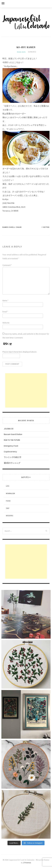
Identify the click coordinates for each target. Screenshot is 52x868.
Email (5, 312)
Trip (8, 508)
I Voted (46, 227)
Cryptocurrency (10, 452)
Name (5, 301)
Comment (7, 265)
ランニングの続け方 (13, 457)
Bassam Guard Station (13, 434)
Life (8, 486)
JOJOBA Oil (9, 429)
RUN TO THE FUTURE (12, 440)
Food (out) (21, 52)
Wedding (10, 516)
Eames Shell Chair (12, 227)
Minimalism (10, 493)
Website (6, 323)
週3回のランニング (12, 463)
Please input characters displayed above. (20, 352)
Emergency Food (11, 446)
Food (8, 501)
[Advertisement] (26, 390)
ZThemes (27, 863)
